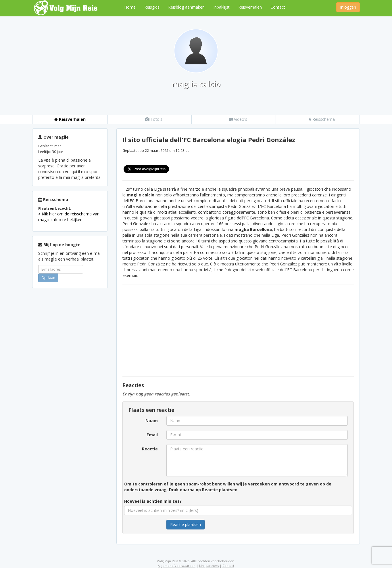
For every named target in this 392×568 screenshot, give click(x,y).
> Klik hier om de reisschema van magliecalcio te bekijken (69, 217)
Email (152, 435)
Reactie (150, 449)
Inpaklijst (221, 7)
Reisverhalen (250, 7)
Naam (152, 421)
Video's (238, 119)
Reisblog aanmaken (186, 7)
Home (130, 7)
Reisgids (152, 7)
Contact (278, 7)
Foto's (154, 119)
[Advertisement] (70, 379)
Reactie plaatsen (186, 524)
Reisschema (322, 119)
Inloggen (348, 7)
